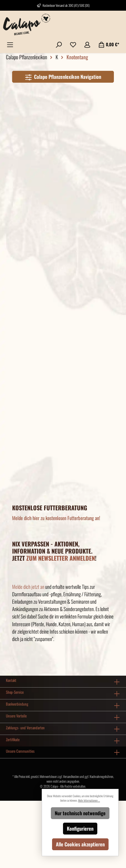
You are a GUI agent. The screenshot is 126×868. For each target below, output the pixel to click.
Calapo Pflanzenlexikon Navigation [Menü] (63, 76)
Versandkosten (71, 776)
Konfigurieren (80, 828)
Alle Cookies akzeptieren (80, 844)
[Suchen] (59, 44)
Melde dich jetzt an (28, 587)
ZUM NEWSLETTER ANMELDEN (61, 558)
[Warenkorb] (109, 44)
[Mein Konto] (87, 44)
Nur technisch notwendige (80, 813)
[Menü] (10, 44)
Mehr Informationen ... (89, 800)
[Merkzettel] (73, 44)
